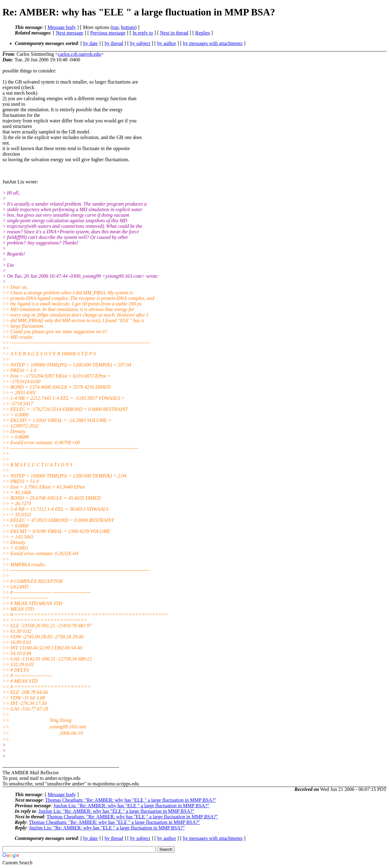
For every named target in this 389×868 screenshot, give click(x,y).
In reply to (143, 33)
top (115, 27)
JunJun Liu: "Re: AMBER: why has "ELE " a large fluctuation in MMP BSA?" (131, 806)
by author (167, 43)
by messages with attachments (213, 43)
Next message (70, 33)
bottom (128, 27)
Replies (203, 33)
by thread (114, 43)
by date (90, 43)
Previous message (108, 33)
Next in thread (174, 33)
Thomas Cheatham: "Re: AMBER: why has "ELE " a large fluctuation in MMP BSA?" (131, 800)
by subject (140, 43)
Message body (62, 27)
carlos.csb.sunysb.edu (79, 54)
